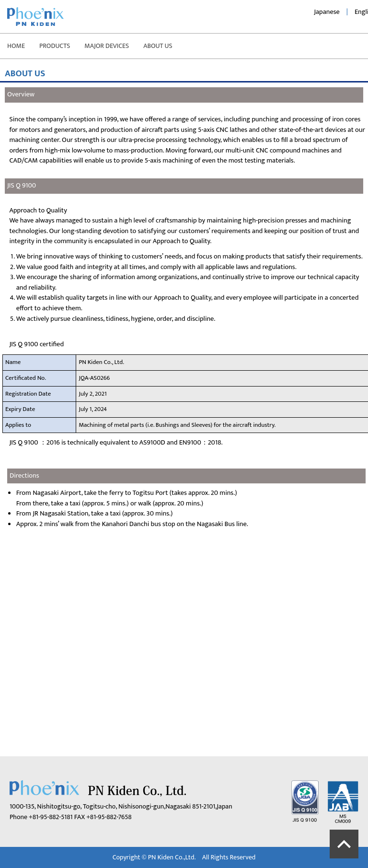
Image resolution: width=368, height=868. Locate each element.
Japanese (327, 12)
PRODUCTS (55, 46)
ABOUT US (158, 46)
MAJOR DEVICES (107, 46)
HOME (16, 46)
